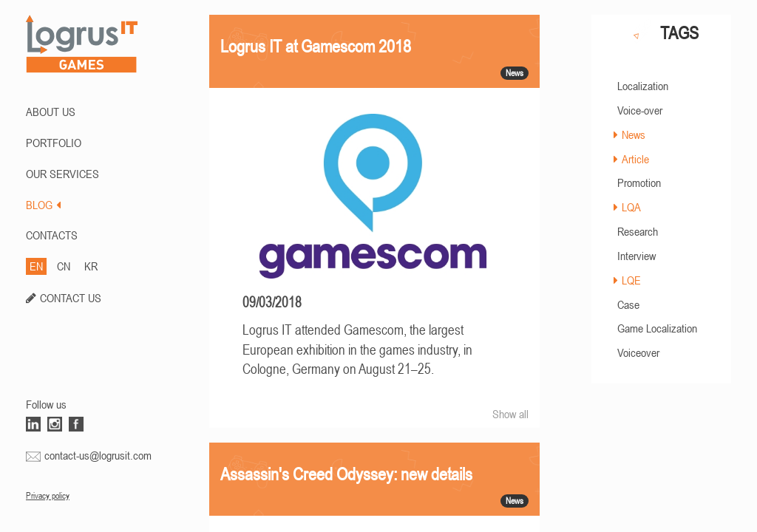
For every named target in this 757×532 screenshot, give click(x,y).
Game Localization (657, 328)
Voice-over (640, 110)
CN (64, 266)
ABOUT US (51, 112)
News (634, 134)
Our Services (62, 174)
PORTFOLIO (54, 143)
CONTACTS (52, 235)
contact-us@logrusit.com (98, 455)
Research (638, 231)
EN (36, 266)
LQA (631, 207)
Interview (637, 256)
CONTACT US (71, 298)
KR (91, 266)
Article (635, 159)
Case (628, 304)
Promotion (639, 183)
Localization (643, 86)
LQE (631, 280)
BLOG (43, 205)
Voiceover (638, 352)
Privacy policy (48, 496)
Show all (510, 414)
